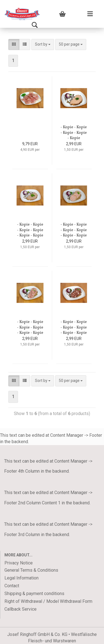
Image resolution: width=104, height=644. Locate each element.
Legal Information (21, 578)
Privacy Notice (19, 563)
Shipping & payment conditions (34, 594)
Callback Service (21, 609)
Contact (12, 586)
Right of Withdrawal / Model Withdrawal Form (48, 601)
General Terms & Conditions (31, 570)
